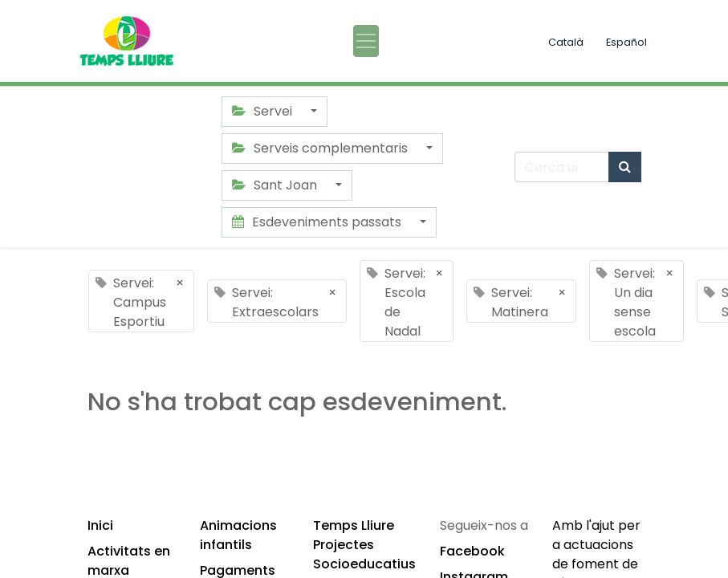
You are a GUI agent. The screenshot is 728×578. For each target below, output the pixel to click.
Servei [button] (264, 111)
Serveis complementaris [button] (321, 148)
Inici (100, 525)
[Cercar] (625, 167)
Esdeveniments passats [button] (318, 222)
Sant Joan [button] (276, 185)
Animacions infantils (238, 535)
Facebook (472, 551)
